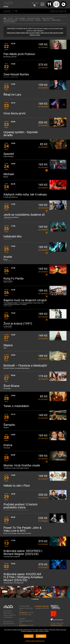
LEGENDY (38, 20)
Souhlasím (41, 636)
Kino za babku (20, 19)
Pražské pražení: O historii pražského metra (20, 506)
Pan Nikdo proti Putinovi (19, 54)
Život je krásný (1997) (18, 324)
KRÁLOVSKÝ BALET (48, 19)
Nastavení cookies (56, 625)
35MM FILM (46, 20)
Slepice (8, 345)
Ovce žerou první (14, 113)
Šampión (9, 425)
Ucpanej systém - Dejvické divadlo (21, 134)
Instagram (45, 606)
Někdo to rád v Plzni (17, 486)
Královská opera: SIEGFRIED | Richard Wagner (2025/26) (23, 553)
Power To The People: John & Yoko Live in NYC (22, 529)
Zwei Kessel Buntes (16, 74)
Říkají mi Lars (12, 95)
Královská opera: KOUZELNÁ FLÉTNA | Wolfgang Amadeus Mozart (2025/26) (23, 577)
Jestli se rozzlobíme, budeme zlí (24, 215)
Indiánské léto (13, 237)
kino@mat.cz (23, 625)
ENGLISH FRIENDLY (9, 22)
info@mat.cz (23, 613)
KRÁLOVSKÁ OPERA (33, 19)
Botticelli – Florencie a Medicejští (25, 366)
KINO (6, 7)
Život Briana (11, 386)
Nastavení (29, 636)
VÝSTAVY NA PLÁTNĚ (26, 20)
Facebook (38, 606)
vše (5, 19)
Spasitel (9, 154)
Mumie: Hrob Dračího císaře (22, 466)
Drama (8, 445)
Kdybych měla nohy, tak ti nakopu (25, 195)
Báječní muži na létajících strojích (25, 300)
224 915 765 (35, 5)
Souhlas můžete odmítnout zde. (35, 641)
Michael (9, 174)
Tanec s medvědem (16, 406)
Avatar (8, 257)
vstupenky (43, 47)
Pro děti (10, 19)
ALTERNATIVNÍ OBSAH (11, 20)
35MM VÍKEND (56, 20)
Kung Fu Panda (13, 279)
